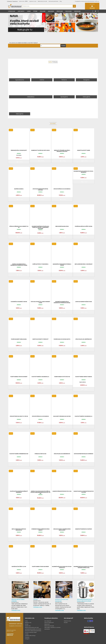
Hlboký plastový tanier (84, 150)
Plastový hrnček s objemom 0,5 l (40, 377)
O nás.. (26, 621)
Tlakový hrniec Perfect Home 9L (84, 377)
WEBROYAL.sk (10, 635)
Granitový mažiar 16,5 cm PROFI (84, 529)
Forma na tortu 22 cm (40, 454)
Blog (61, 1)
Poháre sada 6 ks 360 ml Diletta (62, 339)
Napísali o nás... (28, 623)
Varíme (29, 11)
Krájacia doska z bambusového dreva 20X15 (62, 530)
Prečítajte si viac (16, 610)
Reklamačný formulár (42, 1)
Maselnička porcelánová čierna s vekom (62, 265)
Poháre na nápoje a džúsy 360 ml (84, 226)
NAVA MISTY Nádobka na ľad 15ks (62, 416)
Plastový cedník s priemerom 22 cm (19, 454)
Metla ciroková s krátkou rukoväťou (19, 530)
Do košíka (20, 162)
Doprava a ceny (33, 1)
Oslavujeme (68, 11)
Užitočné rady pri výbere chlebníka (18, 600)
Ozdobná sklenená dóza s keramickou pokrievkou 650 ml (62, 302)
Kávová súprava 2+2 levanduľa (62, 189)
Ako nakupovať (48, 621)
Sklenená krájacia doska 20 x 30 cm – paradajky (62, 567)
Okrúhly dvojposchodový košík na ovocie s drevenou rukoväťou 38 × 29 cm (40, 492)
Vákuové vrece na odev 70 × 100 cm (19, 416)
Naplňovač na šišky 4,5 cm (19, 567)
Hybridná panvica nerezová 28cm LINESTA (40, 530)
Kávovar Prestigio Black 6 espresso (84, 454)
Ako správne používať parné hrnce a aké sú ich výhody (85, 600)
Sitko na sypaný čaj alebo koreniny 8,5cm (40, 302)
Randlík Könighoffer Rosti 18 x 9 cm (62, 491)
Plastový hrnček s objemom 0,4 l (84, 416)
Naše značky (21, 11)
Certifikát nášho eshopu (30, 636)
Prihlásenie (9, 1)
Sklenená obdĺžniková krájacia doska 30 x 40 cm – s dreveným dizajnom (40, 227)
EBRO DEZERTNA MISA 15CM (62, 226)
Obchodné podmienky (53, 1)
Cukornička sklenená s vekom (19, 302)
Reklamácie (47, 624)
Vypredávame (12, 11)
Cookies (27, 634)
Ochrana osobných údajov (31, 632)
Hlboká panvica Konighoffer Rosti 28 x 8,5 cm (84, 492)
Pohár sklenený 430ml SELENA (19, 339)
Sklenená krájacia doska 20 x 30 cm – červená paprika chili (84, 567)
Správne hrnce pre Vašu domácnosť (62, 600)
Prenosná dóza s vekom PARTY (19, 150)
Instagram (27, 639)
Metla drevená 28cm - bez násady (84, 264)
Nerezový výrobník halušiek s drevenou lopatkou (62, 151)
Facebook (27, 637)
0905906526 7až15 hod (93, 1)
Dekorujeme (77, 11)
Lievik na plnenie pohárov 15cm (84, 302)
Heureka (66, 623)
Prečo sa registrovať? (49, 623)
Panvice (35, 599)
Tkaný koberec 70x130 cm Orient (19, 377)
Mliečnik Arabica (19, 189)
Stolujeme (43, 11)
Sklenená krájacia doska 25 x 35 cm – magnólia (84, 172)
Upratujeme (60, 11)
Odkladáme (51, 11)
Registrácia (15, 1)
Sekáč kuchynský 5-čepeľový (40, 339)
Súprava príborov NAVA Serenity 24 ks (19, 227)
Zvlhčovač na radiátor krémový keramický (19, 492)
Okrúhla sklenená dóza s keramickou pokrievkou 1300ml (19, 265)
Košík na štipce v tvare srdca (40, 264)
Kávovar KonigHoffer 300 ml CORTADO (40, 189)
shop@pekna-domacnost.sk (81, 1)
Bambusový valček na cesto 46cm (40, 150)
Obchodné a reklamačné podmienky (33, 631)
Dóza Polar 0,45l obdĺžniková (84, 339)
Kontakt (27, 624)
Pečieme (35, 11)
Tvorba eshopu (10, 634)
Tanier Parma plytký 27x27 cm (62, 377)
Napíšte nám (28, 626)
